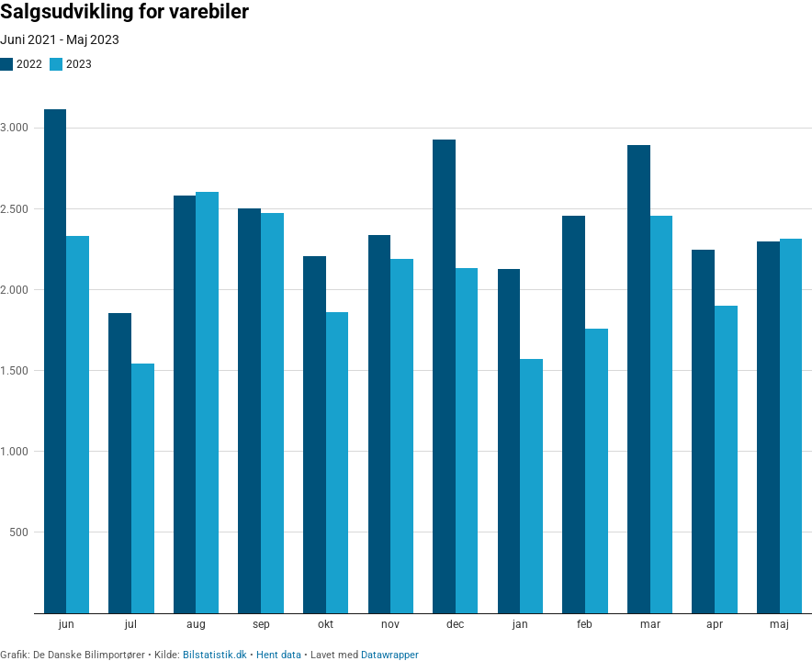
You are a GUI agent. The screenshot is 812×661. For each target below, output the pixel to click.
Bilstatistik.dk (215, 655)
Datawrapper (390, 655)
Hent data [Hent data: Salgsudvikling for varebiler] (279, 655)
